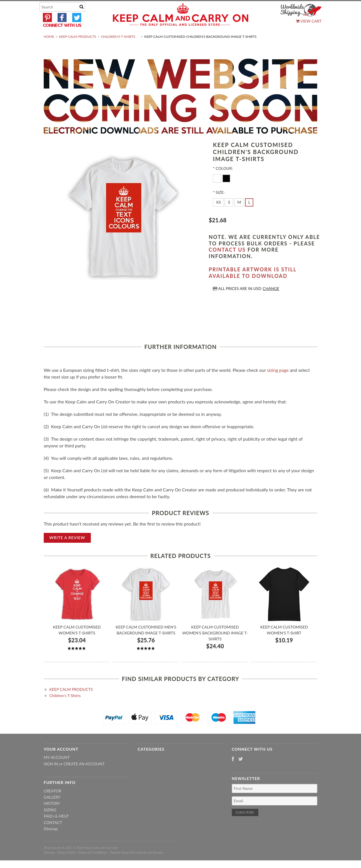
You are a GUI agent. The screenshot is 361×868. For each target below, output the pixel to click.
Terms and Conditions (93, 866)
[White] (218, 191)
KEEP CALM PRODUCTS (78, 50)
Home (49, 50)
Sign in (51, 777)
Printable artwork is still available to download (253, 286)
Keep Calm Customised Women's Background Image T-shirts (215, 646)
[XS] (218, 216)
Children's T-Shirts (118, 50)
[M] (239, 216)
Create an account (84, 777)
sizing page (278, 383)
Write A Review (67, 551)
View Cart (309, 21)
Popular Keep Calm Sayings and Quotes (137, 866)
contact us (227, 263)
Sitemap (51, 842)
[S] (229, 216)
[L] (249, 216)
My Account (57, 771)
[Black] (226, 191)
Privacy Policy (66, 866)
